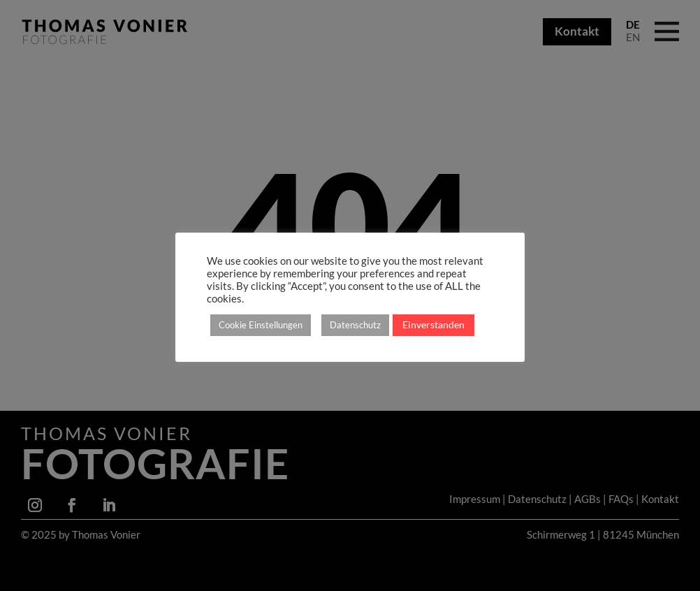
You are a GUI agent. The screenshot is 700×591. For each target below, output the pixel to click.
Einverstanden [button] (433, 324)
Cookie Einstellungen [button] (261, 325)
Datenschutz (355, 325)
